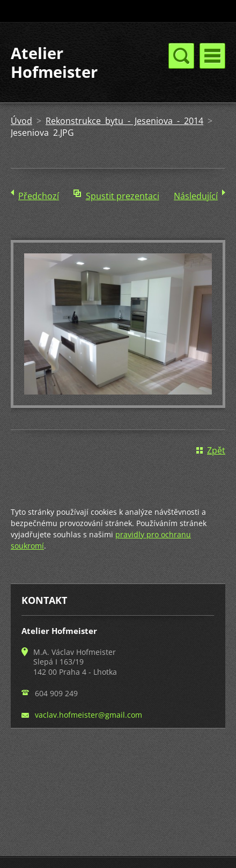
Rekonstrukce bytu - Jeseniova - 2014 (124, 121)
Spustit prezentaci (123, 196)
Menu (212, 56)
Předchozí (39, 196)
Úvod (21, 121)
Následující (196, 196)
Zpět (216, 450)
